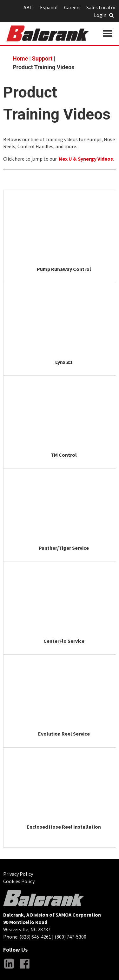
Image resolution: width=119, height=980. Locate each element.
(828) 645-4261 (35, 937)
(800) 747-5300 (70, 937)
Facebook (24, 969)
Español (49, 7)
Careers (72, 7)
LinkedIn (9, 969)
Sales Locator (101, 7)
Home (20, 58)
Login (100, 15)
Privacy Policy (18, 874)
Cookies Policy (19, 881)
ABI (27, 7)
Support (42, 58)
